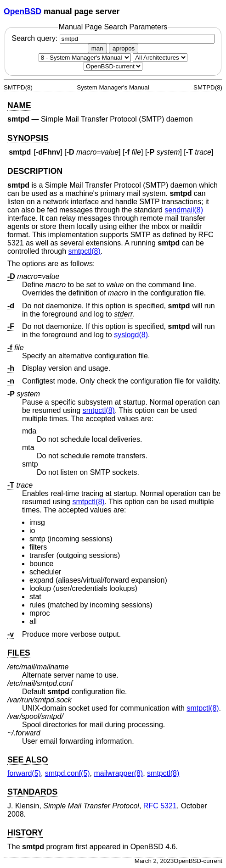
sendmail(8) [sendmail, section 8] (184, 210)
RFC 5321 (160, 806)
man (97, 48)
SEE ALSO (28, 760)
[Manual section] (85, 58)
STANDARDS (32, 792)
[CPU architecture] (160, 58)
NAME (19, 106)
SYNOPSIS (28, 138)
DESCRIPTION (35, 171)
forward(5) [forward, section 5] (24, 773)
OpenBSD (23, 11)
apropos (124, 48)
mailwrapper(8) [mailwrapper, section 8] (119, 773)
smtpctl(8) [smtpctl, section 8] (85, 251)
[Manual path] (113, 66)
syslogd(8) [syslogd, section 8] (131, 335)
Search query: (113, 38)
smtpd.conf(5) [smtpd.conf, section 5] (68, 773)
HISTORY (25, 833)
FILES (19, 653)
